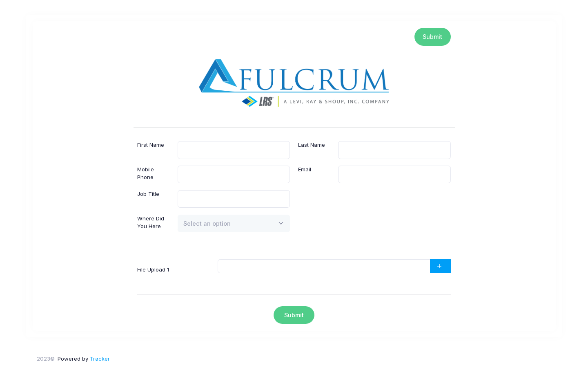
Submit (432, 37)
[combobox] (234, 224)
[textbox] (207, 223)
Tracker (100, 359)
